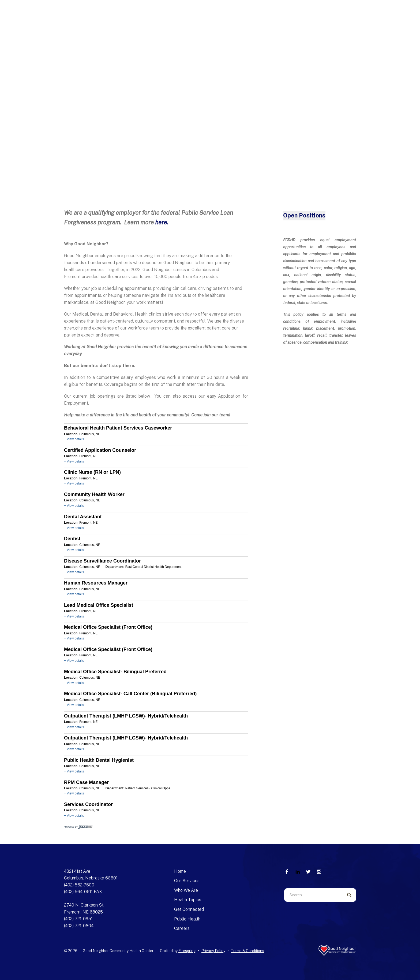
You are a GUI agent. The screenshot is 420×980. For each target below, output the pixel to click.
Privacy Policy (213, 951)
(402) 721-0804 (79, 926)
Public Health (187, 919)
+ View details (74, 439)
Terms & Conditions (247, 951)
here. (162, 222)
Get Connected (189, 909)
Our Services (187, 881)
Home (180, 871)
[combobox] (313, 895)
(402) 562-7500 (79, 885)
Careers (182, 928)
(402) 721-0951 (78, 919)
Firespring (187, 951)
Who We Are (186, 890)
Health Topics (188, 900)
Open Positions (304, 215)
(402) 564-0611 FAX (83, 892)
